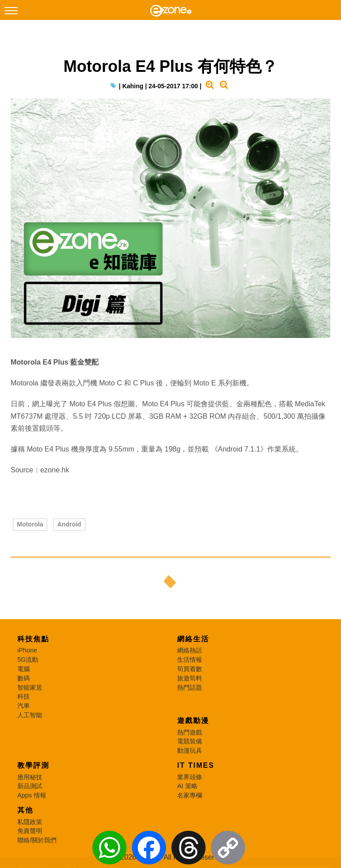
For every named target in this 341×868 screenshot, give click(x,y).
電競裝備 (190, 741)
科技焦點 (33, 639)
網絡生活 (193, 639)
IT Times (196, 765)
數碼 (24, 678)
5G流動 (28, 660)
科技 (24, 696)
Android (69, 524)
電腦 (24, 669)
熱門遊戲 (190, 732)
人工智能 (30, 715)
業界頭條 (190, 777)
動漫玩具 (190, 750)
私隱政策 (30, 822)
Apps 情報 (32, 795)
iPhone (27, 650)
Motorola (30, 524)
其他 (25, 810)
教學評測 (33, 765)
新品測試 (30, 786)
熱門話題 (190, 687)
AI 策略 (187, 786)
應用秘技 (30, 777)
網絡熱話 (190, 650)
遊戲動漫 (193, 721)
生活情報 (190, 660)
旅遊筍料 (190, 678)
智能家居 (30, 687)
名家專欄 (190, 795)
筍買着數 (190, 669)
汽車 (24, 706)
